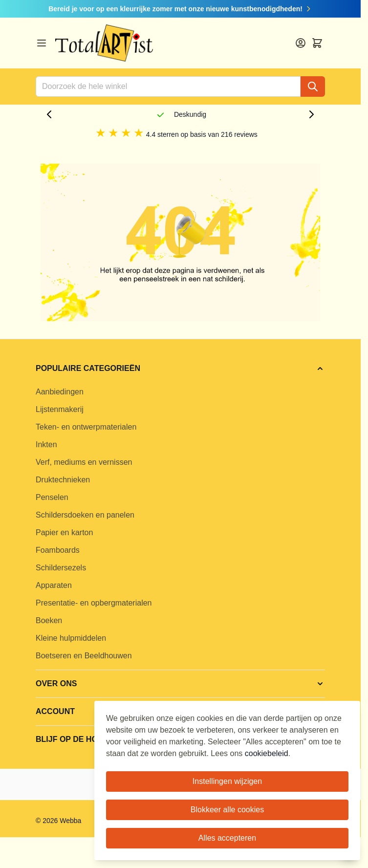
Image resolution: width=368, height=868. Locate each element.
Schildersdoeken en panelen (85, 515)
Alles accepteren (227, 838)
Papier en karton (64, 532)
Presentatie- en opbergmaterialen (94, 603)
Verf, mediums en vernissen (84, 462)
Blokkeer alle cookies (227, 810)
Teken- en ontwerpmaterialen (86, 427)
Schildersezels (61, 568)
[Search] (313, 87)
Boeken (49, 620)
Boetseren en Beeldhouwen (84, 656)
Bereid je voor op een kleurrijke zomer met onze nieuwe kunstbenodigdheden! (180, 9)
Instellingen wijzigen (227, 781)
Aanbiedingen (60, 392)
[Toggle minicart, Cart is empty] (317, 43)
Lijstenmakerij (60, 409)
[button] (180, 369)
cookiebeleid (267, 753)
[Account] (301, 43)
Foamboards (58, 550)
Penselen (52, 497)
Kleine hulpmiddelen (71, 638)
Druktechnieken (63, 480)
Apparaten (54, 585)
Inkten (46, 445)
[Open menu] (42, 43)
